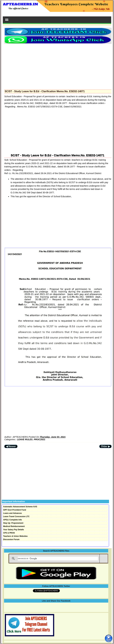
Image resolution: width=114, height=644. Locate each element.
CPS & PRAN (9, 533)
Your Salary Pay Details (13, 530)
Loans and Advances (12, 513)
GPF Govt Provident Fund (15, 510)
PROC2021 (40, 439)
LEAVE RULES (25, 439)
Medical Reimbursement (14, 526)
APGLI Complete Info (12, 520)
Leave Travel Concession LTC (16, 516)
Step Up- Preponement (13, 523)
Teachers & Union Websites (15, 536)
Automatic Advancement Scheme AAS (20, 507)
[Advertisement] (58, 66)
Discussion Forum (11, 539)
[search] (58, 559)
